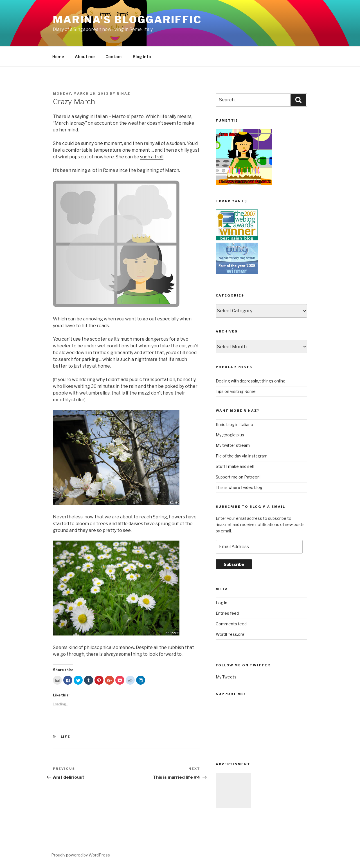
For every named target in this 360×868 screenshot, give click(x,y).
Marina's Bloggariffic (127, 20)
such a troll (152, 157)
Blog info (142, 57)
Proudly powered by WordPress (81, 855)
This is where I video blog (239, 487)
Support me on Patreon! (238, 477)
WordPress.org (230, 634)
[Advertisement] (233, 790)
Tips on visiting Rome (236, 391)
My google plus (230, 435)
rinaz (123, 94)
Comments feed (231, 624)
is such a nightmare (137, 359)
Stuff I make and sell (235, 466)
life (66, 737)
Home (58, 57)
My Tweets (226, 677)
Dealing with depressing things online (251, 381)
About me (85, 57)
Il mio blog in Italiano (234, 424)
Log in (221, 603)
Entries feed (227, 613)
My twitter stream (233, 445)
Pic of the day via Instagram (242, 456)
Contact (114, 57)
